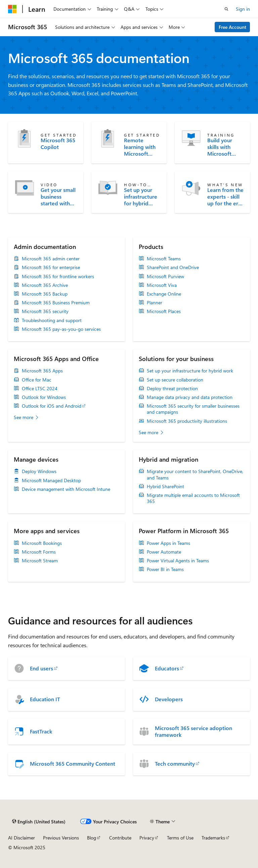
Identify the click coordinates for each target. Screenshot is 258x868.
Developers (169, 699)
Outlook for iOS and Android (52, 406)
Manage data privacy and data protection (190, 397)
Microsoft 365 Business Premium (56, 303)
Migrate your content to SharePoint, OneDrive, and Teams (195, 474)
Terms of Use (180, 838)
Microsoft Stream (40, 561)
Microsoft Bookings (42, 543)
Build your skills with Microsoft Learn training (224, 147)
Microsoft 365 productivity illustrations (187, 421)
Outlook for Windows (44, 397)
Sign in (243, 9)
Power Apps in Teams (168, 543)
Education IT (45, 699)
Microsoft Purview (165, 276)
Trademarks (213, 838)
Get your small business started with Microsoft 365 (58, 197)
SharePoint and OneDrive (173, 267)
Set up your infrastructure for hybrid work (141, 197)
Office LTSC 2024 (40, 389)
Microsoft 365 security (45, 311)
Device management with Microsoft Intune (66, 489)
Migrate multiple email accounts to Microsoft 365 (193, 498)
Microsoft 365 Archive (45, 285)
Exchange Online (164, 294)
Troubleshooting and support (52, 320)
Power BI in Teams (165, 569)
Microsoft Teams (164, 259)
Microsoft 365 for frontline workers (58, 276)
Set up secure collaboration (175, 380)
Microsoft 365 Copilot (58, 144)
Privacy (147, 838)
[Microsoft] (12, 9)
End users (41, 668)
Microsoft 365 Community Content (73, 764)
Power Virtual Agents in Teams (178, 561)
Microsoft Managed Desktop (51, 480)
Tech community (175, 764)
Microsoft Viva (162, 285)
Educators (167, 668)
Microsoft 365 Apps (42, 371)
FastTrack (41, 731)
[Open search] (226, 9)
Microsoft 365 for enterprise (51, 267)
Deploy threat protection (172, 389)
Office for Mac (37, 380)
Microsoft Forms (39, 552)
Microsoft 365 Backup (45, 294)
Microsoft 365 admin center (51, 259)
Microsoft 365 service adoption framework (193, 731)
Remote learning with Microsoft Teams (140, 147)
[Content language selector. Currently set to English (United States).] (39, 821)
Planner (155, 303)
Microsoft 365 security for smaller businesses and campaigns (193, 409)
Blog (92, 838)
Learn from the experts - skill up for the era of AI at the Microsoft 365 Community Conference (225, 197)
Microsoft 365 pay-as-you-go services (61, 329)
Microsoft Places (164, 311)
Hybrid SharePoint (165, 487)
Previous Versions (61, 838)
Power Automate (164, 552)
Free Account (232, 27)
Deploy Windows (39, 471)
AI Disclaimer (21, 838)
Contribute (120, 838)
